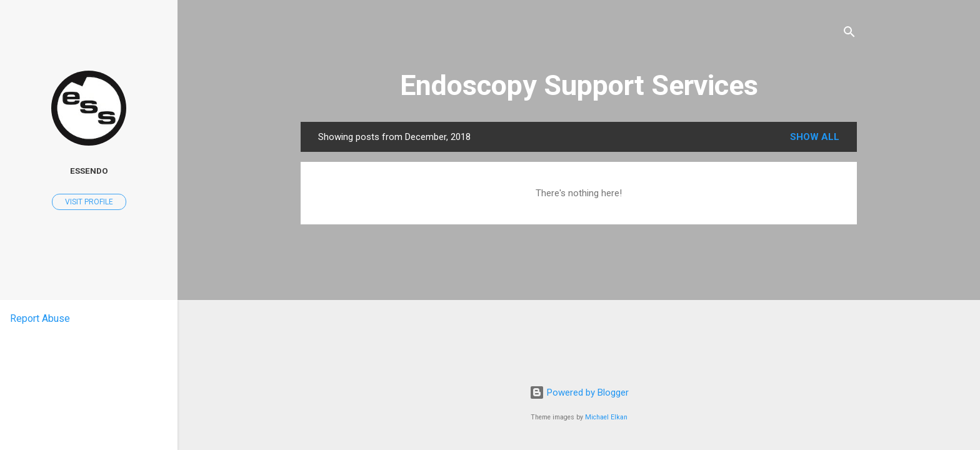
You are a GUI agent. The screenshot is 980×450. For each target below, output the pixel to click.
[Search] (849, 34)
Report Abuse (40, 318)
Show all (815, 137)
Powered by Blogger (579, 392)
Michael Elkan (606, 417)
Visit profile (89, 202)
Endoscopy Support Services (579, 85)
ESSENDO (89, 171)
